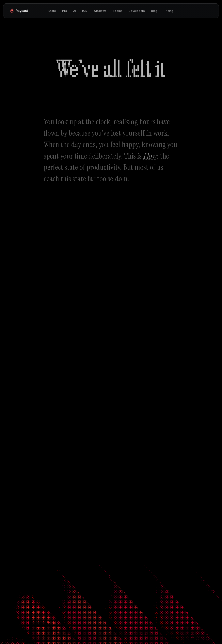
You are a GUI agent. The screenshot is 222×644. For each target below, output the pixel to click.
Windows (100, 11)
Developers (137, 11)
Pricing (169, 11)
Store (52, 11)
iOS (85, 11)
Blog (154, 11)
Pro (65, 11)
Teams (118, 11)
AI (75, 11)
